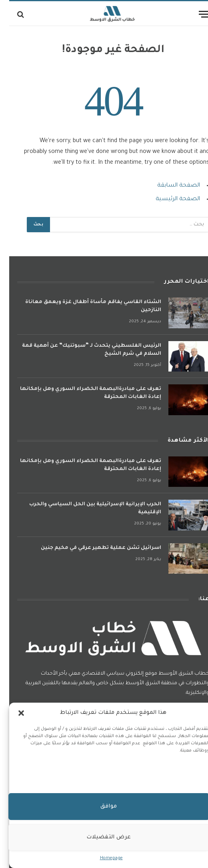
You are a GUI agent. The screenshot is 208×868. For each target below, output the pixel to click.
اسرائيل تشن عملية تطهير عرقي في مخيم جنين (92, 548)
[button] (12, 713)
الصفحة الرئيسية (169, 199)
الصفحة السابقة (169, 186)
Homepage (102, 858)
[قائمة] (195, 14)
